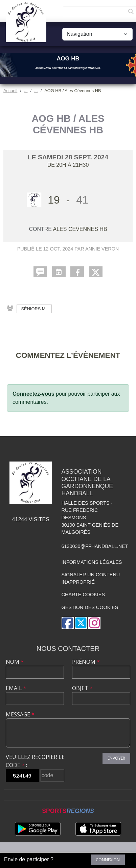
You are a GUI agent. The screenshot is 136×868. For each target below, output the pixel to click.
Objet (82, 688)
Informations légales (92, 562)
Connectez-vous (33, 394)
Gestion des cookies (90, 607)
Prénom (86, 662)
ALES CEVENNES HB (80, 229)
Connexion (108, 860)
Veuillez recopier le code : (35, 761)
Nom (15, 662)
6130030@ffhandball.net (95, 546)
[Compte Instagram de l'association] (94, 623)
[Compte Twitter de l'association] (81, 623)
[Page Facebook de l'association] (68, 623)
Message (20, 714)
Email (16, 688)
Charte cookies (83, 595)
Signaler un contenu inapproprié (91, 578)
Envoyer (116, 758)
